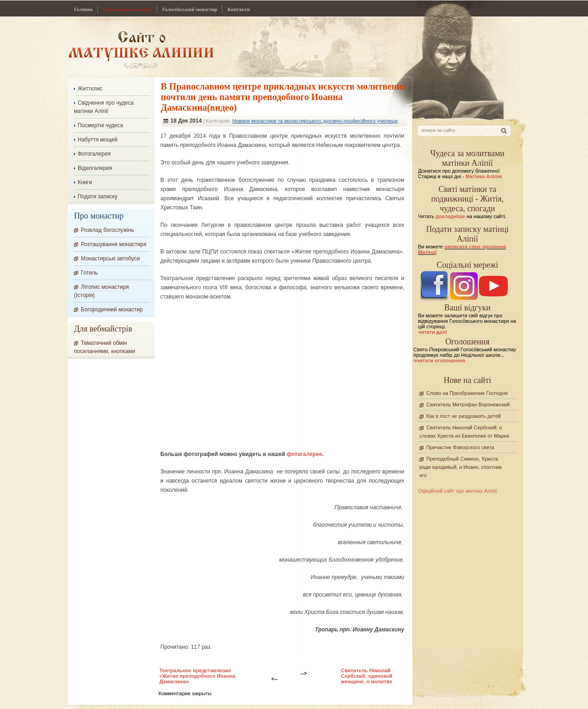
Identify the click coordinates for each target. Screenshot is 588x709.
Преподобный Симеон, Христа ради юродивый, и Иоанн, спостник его (461, 467)
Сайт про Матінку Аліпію (141, 49)
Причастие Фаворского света (460, 447)
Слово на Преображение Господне (467, 393)
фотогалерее (304, 454)
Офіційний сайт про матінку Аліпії (458, 491)
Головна (83, 9)
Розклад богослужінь (107, 230)
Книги (85, 182)
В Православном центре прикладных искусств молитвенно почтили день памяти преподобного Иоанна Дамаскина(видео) (284, 97)
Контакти (238, 9)
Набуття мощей (98, 140)
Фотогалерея (94, 154)
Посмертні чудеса (100, 125)
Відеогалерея (95, 168)
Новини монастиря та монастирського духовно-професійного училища (315, 121)
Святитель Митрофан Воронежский (468, 405)
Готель (89, 273)
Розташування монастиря (114, 244)
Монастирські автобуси (110, 259)
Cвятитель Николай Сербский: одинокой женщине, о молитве (367, 676)
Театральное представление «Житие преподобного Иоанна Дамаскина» (197, 676)
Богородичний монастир (112, 309)
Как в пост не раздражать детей (464, 416)
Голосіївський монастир (190, 9)
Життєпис (90, 89)
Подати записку (98, 197)
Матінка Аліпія (483, 176)
